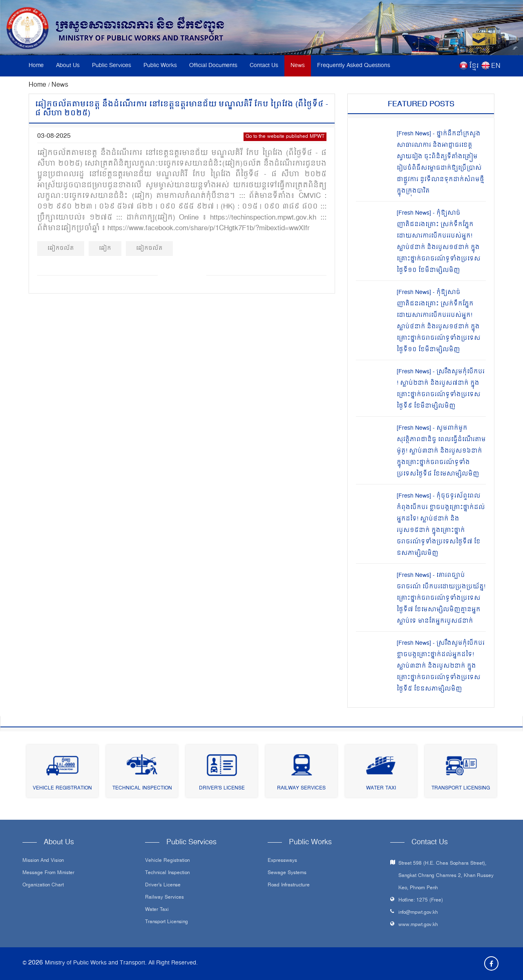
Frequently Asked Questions (354, 66)
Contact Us (264, 66)
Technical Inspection (142, 788)
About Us (68, 66)
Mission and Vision (43, 861)
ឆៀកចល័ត (61, 248)
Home (36, 66)
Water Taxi (381, 788)
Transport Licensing (461, 788)
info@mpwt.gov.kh (418, 913)
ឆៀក (105, 248)
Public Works (160, 66)
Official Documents (213, 66)
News (298, 66)
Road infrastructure (289, 886)
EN (496, 66)
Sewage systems (287, 873)
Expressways (282, 861)
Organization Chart (43, 886)
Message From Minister (48, 873)
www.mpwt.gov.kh (418, 925)
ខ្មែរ (474, 66)
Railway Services (301, 788)
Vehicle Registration (62, 788)
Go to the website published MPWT (285, 137)
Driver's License (222, 788)
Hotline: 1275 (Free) (421, 900)
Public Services (112, 66)
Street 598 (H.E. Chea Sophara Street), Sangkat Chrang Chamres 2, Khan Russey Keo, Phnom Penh (446, 876)
